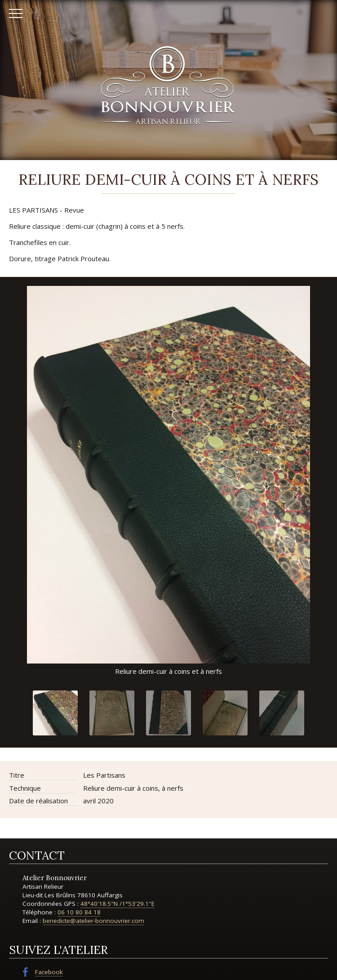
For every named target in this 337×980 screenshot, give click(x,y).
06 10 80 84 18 (79, 912)
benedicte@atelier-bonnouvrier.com (93, 921)
